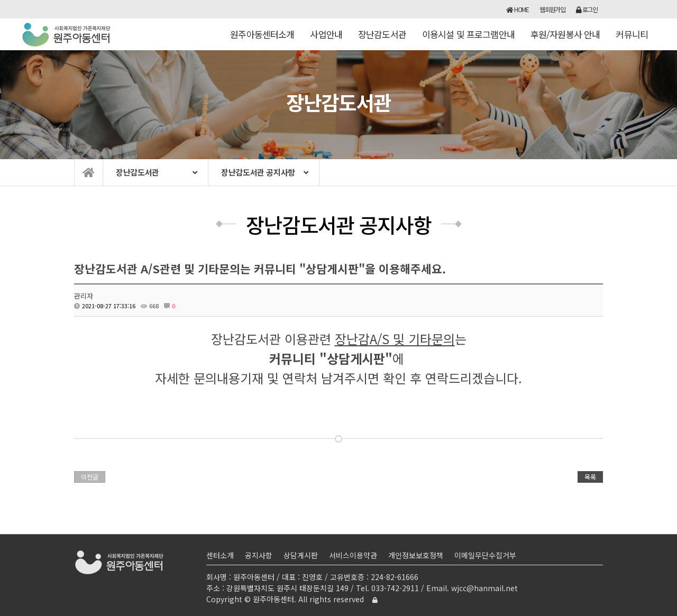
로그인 (587, 9)
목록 (590, 477)
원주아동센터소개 (262, 39)
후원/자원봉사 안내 (565, 39)
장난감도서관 (382, 39)
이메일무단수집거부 (485, 555)
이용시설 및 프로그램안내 (468, 39)
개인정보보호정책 (416, 555)
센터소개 (220, 555)
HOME (518, 9)
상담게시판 (301, 555)
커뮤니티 (632, 39)
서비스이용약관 (353, 555)
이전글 (90, 477)
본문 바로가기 (0, 0)
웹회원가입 (552, 9)
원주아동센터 (67, 34)
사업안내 (326, 39)
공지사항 (259, 555)
